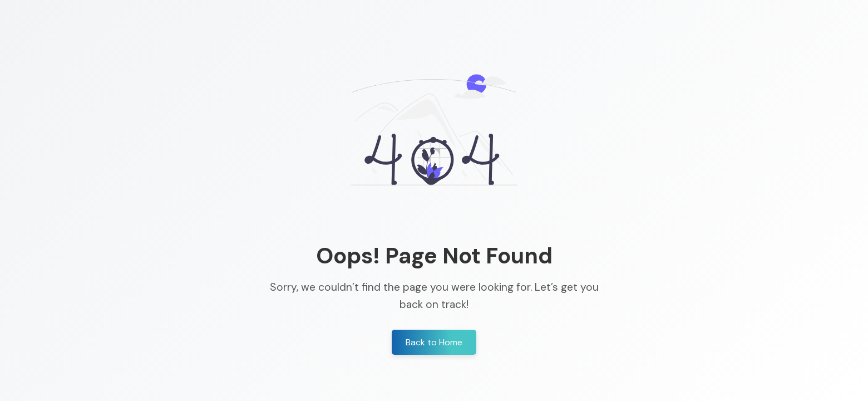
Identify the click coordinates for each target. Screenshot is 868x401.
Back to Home (434, 342)
